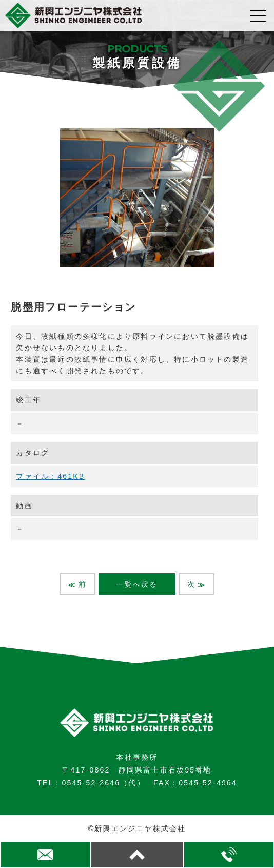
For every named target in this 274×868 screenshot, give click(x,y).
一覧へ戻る (137, 584)
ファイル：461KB (50, 476)
